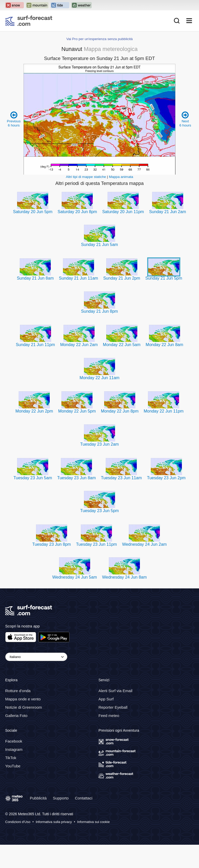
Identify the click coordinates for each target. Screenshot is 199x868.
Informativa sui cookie (94, 822)
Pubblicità (38, 798)
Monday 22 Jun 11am (99, 378)
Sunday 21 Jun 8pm (99, 311)
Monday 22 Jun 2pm (34, 411)
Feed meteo (109, 716)
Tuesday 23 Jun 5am (33, 478)
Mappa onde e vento (23, 699)
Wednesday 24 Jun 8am (124, 577)
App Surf (106, 699)
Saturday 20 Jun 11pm (123, 212)
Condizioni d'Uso (18, 822)
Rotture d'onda (18, 691)
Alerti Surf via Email (115, 691)
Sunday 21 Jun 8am (35, 278)
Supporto (61, 798)
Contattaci (84, 798)
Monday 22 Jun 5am (122, 345)
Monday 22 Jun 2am (79, 345)
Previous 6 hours (14, 119)
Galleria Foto (16, 716)
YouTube (13, 766)
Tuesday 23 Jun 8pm (52, 544)
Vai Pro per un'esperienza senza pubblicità (99, 39)
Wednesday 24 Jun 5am (75, 577)
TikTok (11, 758)
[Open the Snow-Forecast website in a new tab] (15, 5)
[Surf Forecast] (29, 21)
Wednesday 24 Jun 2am (144, 544)
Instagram (14, 749)
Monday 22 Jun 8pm (120, 411)
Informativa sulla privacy (54, 822)
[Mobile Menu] (189, 21)
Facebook (14, 741)
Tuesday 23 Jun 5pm (100, 511)
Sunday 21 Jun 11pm (35, 345)
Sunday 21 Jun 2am (167, 212)
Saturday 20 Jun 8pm (77, 212)
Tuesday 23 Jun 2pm (166, 478)
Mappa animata (121, 177)
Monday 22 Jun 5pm (77, 411)
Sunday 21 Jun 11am (78, 278)
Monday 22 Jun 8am (164, 345)
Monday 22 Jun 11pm (164, 411)
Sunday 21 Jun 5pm (164, 278)
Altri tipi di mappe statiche (86, 177)
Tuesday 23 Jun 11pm (96, 544)
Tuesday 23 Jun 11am (122, 478)
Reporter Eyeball (113, 707)
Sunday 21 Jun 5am (99, 245)
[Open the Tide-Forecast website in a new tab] (60, 5)
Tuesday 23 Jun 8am (77, 478)
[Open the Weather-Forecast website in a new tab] (81, 5)
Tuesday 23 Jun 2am (100, 444)
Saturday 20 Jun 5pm (33, 212)
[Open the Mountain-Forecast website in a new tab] (37, 5)
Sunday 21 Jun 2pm (122, 278)
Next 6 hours (185, 119)
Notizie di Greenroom (24, 707)
